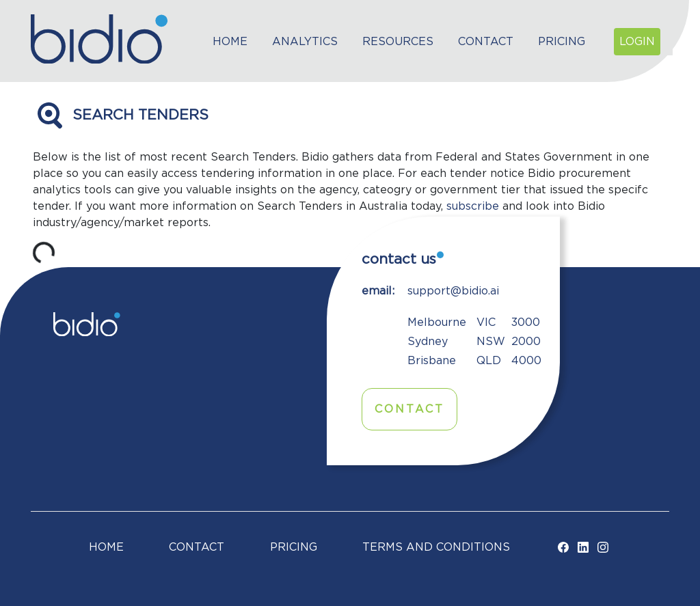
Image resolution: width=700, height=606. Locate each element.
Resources (398, 42)
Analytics (305, 42)
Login (637, 42)
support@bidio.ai (453, 291)
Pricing (562, 42)
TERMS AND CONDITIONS (436, 547)
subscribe (473, 206)
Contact (486, 42)
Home (230, 42)
